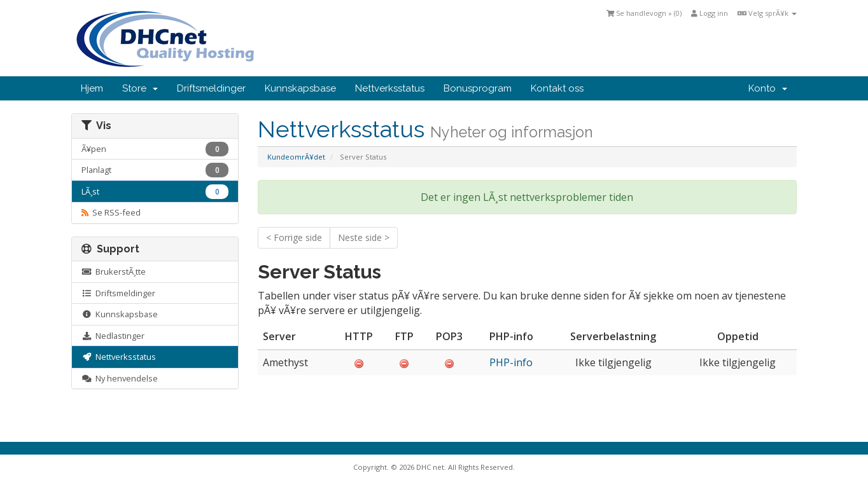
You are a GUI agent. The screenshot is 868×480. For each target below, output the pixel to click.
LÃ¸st (155, 192)
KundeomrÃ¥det (296, 157)
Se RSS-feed (111, 212)
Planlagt (155, 170)
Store (140, 88)
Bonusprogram (478, 88)
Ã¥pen (155, 149)
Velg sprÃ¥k (767, 13)
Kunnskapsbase (300, 88)
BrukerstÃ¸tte (114, 271)
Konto (768, 88)
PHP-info (511, 362)
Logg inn (710, 13)
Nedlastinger (113, 336)
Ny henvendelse (120, 378)
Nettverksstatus (390, 88)
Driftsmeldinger (211, 88)
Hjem (92, 88)
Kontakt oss (557, 88)
